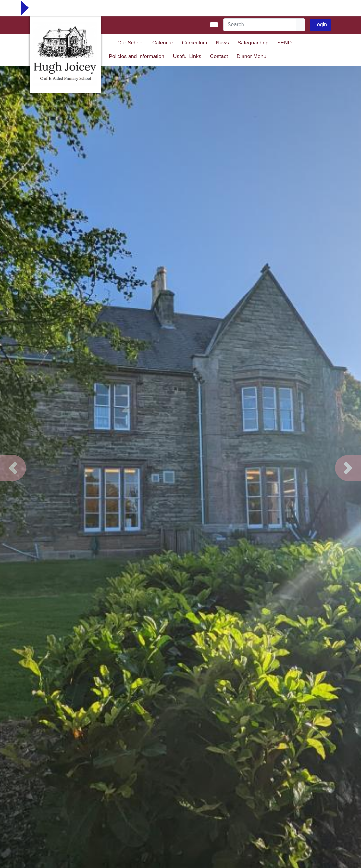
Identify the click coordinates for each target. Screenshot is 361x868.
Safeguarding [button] (253, 43)
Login (321, 25)
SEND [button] (284, 43)
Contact (219, 56)
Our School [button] (131, 43)
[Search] (260, 25)
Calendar (163, 43)
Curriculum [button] (195, 43)
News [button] (222, 43)
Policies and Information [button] (137, 56)
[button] (13, 468)
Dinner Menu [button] (252, 56)
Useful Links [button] (187, 56)
